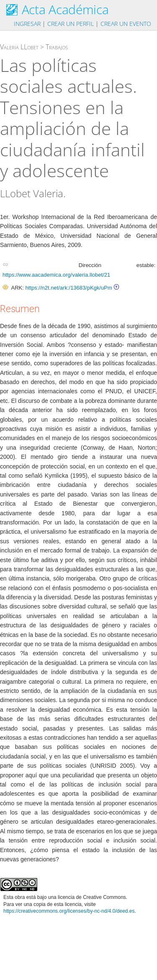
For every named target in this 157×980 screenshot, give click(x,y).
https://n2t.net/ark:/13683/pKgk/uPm (68, 288)
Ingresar (27, 24)
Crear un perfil (71, 24)
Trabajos (57, 47)
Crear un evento (126, 24)
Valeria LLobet (19, 47)
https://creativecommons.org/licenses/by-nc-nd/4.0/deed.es (69, 911)
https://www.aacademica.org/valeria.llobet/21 (56, 275)
